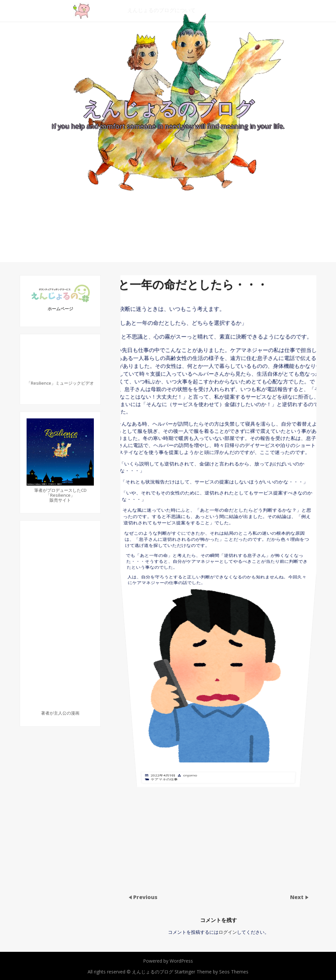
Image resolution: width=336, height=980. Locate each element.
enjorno (193, 596)
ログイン (228, 932)
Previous (145, 897)
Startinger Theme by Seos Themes (211, 972)
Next (297, 897)
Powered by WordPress (168, 961)
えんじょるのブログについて (161, 10)
